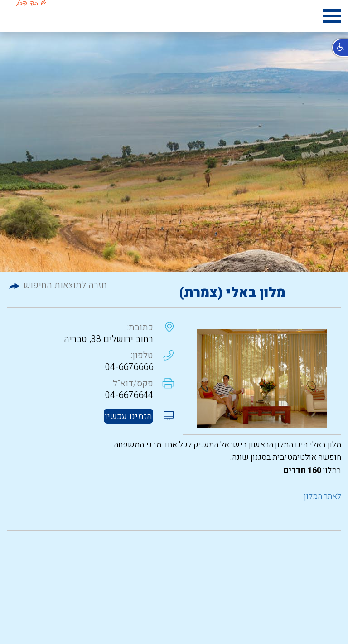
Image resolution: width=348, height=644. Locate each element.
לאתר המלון (323, 496)
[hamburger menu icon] (332, 17)
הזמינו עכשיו (128, 416)
